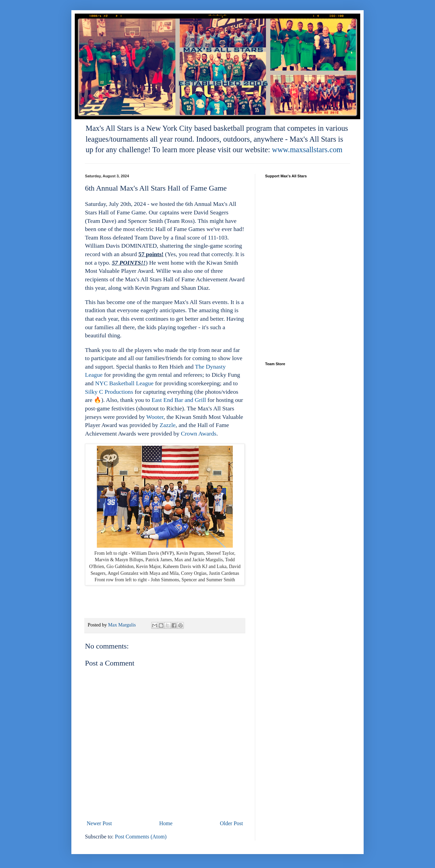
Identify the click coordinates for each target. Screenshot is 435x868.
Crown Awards (198, 433)
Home (166, 823)
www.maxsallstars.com (307, 150)
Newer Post (99, 823)
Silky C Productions (109, 392)
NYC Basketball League (124, 383)
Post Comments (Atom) (141, 837)
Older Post (231, 823)
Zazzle (168, 425)
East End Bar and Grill (179, 400)
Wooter (155, 417)
